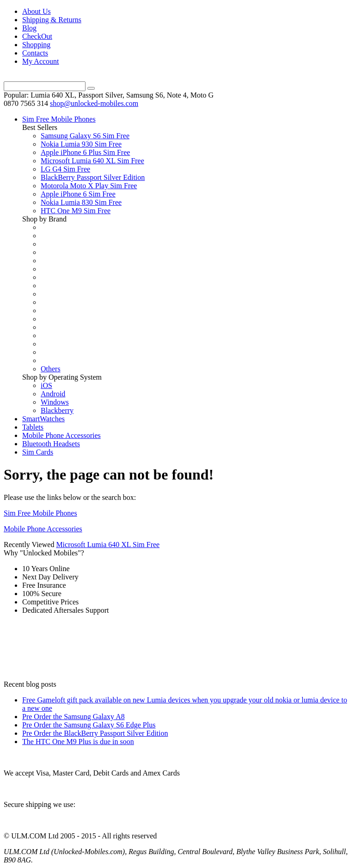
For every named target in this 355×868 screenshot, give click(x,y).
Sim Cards (38, 452)
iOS (46, 385)
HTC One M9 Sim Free (76, 211)
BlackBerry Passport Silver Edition (93, 177)
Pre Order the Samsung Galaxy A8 (73, 717)
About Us (37, 11)
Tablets (33, 427)
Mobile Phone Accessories (61, 435)
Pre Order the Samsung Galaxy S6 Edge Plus (89, 725)
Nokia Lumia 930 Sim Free (81, 144)
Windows (55, 402)
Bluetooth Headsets (51, 444)
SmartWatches (43, 419)
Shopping (36, 45)
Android (53, 394)
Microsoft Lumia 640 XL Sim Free (92, 161)
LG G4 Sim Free (65, 169)
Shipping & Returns (52, 20)
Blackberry (57, 410)
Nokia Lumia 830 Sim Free (81, 202)
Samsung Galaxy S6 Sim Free (85, 136)
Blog (29, 28)
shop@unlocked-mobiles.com (94, 103)
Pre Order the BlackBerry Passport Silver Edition (95, 733)
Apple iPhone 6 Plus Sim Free (85, 152)
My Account (41, 61)
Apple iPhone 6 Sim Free (78, 194)
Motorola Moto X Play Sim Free (89, 186)
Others (51, 369)
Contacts (35, 53)
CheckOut (37, 36)
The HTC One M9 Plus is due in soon (78, 742)
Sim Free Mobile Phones (59, 119)
